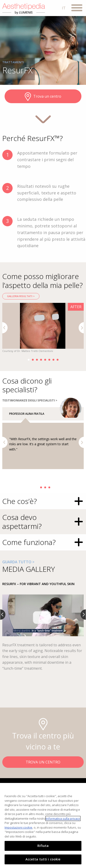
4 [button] (41, 360)
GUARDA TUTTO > (18, 562)
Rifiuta (43, 846)
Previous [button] (5, 328)
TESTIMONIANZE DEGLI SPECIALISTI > (30, 400)
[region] (43, 825)
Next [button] (81, 328)
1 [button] (29, 360)
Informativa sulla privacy (63, 818)
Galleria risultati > (21, 296)
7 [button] (53, 360)
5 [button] (45, 360)
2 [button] (33, 360)
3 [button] (37, 360)
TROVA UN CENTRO (43, 762)
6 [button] (49, 360)
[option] (43, 328)
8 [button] (58, 360)
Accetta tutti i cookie (43, 859)
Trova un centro (43, 97)
